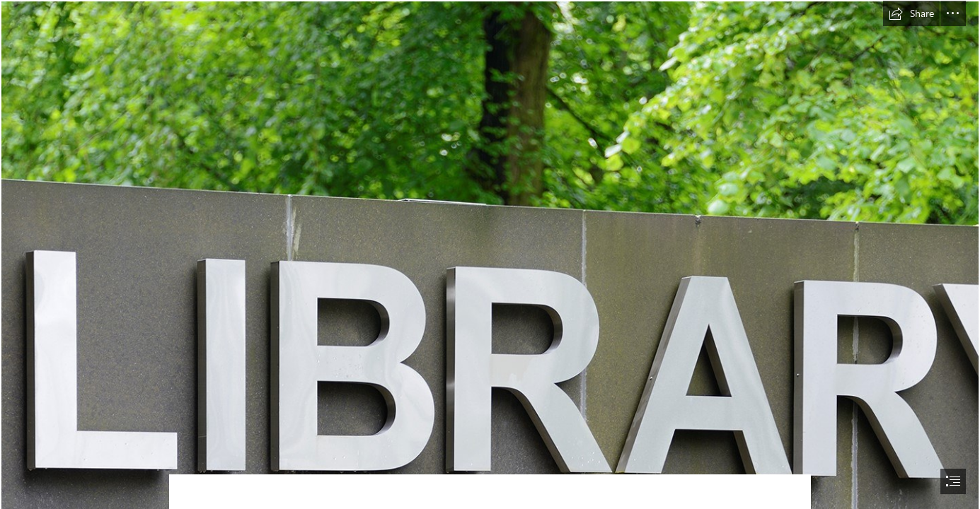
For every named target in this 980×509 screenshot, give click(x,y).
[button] (911, 13)
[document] (490, 255)
